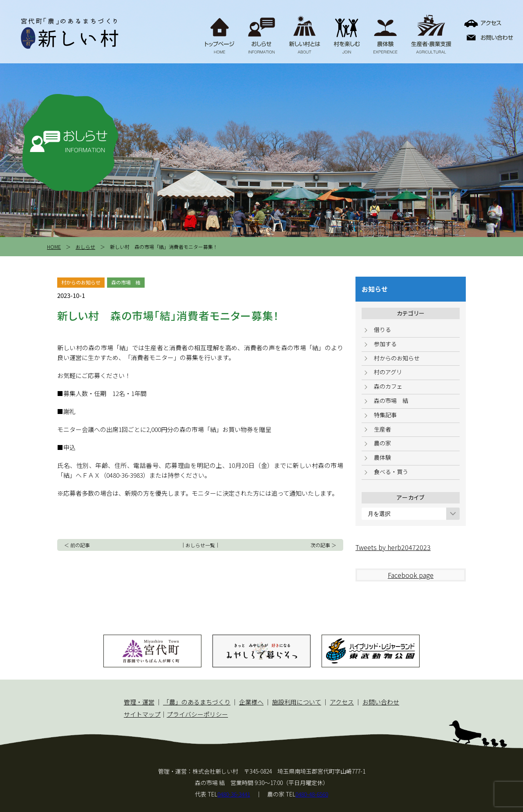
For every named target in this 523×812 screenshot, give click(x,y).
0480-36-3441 (234, 794)
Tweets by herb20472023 (393, 547)
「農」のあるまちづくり (197, 702)
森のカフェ (388, 386)
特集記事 (385, 415)
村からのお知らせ (397, 358)
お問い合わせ (381, 702)
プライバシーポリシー (197, 714)
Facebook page (411, 575)
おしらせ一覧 (200, 545)
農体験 (382, 457)
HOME (54, 247)
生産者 (382, 429)
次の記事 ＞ (323, 545)
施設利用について (297, 702)
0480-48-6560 (312, 794)
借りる (382, 329)
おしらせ (85, 247)
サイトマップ (142, 714)
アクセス (342, 702)
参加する (385, 344)
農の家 (382, 443)
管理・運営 (139, 702)
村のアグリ (388, 372)
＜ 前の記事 (77, 545)
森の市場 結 (391, 400)
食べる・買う (391, 472)
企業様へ (251, 702)
